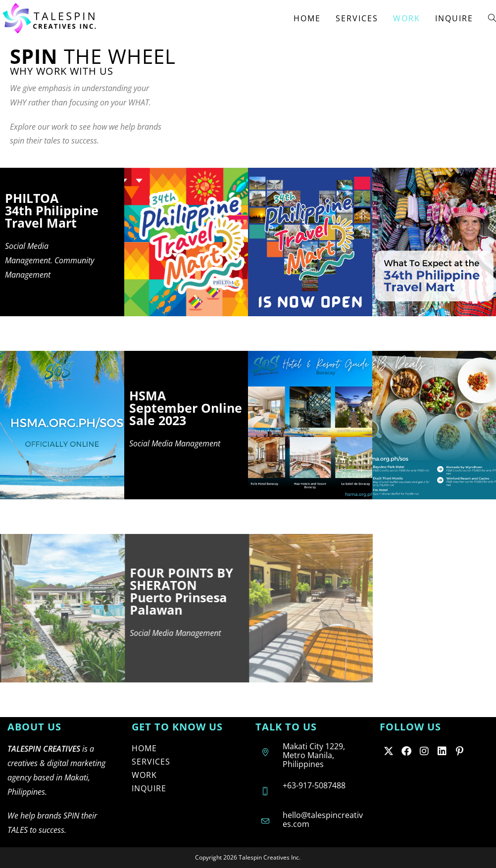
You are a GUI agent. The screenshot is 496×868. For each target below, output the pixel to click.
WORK (144, 775)
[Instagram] (424, 751)
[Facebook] (406, 751)
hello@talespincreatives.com (323, 820)
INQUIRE (149, 788)
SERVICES (151, 762)
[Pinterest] (460, 751)
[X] (389, 751)
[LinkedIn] (442, 751)
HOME (144, 748)
